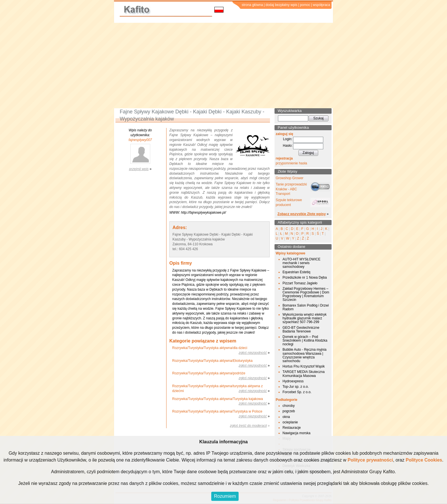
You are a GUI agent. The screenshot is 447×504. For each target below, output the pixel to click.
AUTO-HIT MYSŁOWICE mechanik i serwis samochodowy (301, 263)
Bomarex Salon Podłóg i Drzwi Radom (306, 307)
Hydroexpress (293, 381)
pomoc (305, 5)
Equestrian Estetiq (296, 272)
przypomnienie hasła (291, 163)
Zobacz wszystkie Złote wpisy (301, 214)
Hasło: (288, 146)
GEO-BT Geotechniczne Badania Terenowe (301, 329)
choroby (289, 406)
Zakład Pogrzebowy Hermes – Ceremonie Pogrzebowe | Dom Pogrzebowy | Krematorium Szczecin (306, 294)
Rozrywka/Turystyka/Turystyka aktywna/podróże (209, 373)
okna (286, 417)
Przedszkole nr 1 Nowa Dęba (305, 277)
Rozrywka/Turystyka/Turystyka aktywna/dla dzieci (210, 348)
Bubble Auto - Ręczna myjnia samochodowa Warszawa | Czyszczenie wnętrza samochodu (304, 355)
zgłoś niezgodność (253, 353)
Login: (288, 139)
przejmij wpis (139, 169)
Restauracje (292, 428)
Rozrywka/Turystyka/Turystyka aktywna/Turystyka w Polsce (217, 411)
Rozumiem (225, 496)
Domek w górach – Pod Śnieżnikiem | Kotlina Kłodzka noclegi (305, 340)
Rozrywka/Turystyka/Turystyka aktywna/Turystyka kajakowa (218, 399)
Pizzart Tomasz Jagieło (300, 283)
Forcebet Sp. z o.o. (297, 392)
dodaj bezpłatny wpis (282, 5)
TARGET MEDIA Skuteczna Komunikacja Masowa (304, 374)
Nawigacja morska (296, 433)
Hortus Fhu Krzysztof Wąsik (304, 366)
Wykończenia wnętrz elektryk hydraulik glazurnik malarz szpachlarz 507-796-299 (305, 318)
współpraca (321, 5)
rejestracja (284, 158)
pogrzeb (289, 411)
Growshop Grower (289, 178)
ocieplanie (290, 422)
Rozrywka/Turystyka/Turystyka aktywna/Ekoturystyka (212, 361)
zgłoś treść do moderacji (248, 426)
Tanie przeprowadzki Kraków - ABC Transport (291, 189)
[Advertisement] (223, 66)
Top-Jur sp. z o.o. (296, 387)
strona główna (252, 5)
